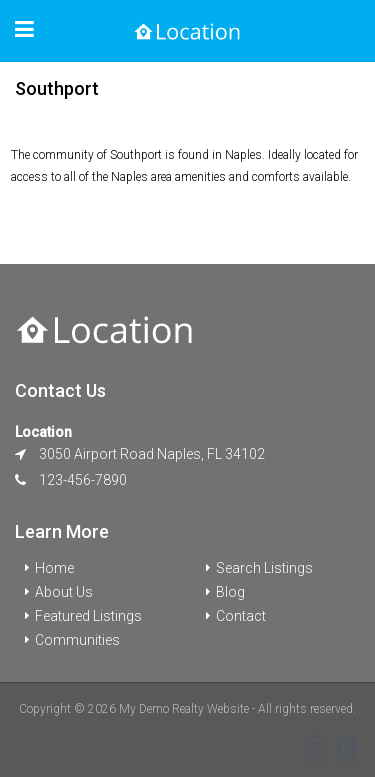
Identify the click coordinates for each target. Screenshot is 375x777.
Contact (241, 616)
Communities (77, 640)
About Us (64, 592)
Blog (230, 592)
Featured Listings (88, 616)
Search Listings (264, 568)
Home (54, 568)
